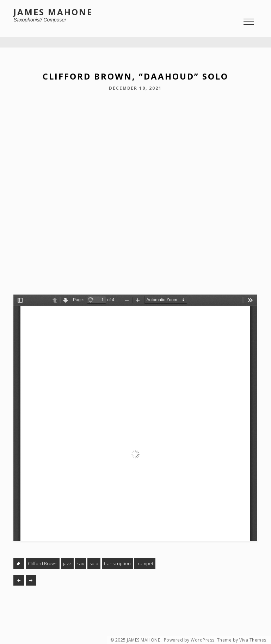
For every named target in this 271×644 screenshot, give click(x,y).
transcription (117, 563)
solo (94, 563)
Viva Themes (253, 640)
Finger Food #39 (31, 580)
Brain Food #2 (19, 580)
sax (81, 563)
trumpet (145, 563)
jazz (67, 563)
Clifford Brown (43, 563)
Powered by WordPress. (190, 640)
